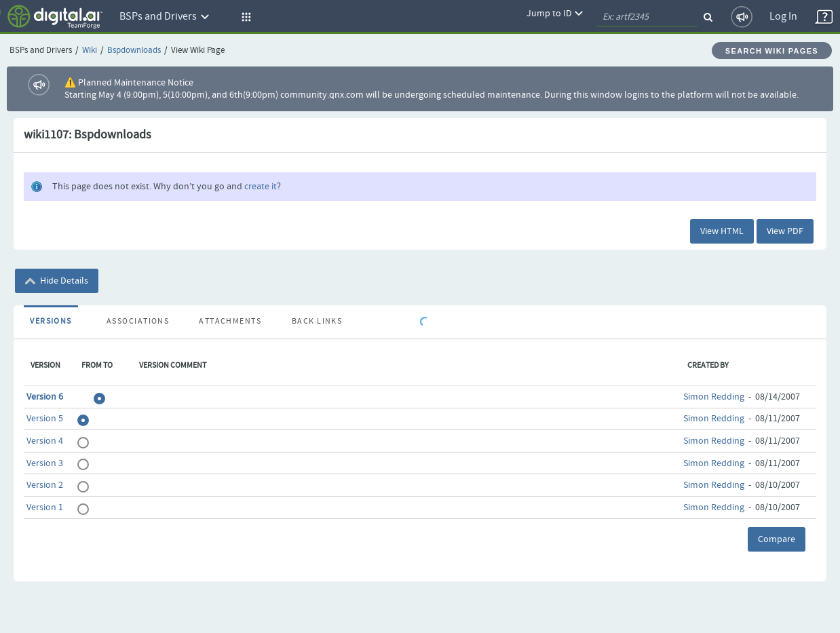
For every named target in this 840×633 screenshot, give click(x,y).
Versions (51, 322)
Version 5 (45, 419)
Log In (783, 17)
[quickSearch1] (647, 17)
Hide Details (57, 281)
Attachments (230, 322)
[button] (244, 17)
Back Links (317, 322)
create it (261, 187)
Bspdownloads (134, 51)
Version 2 (45, 485)
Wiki (90, 51)
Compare (777, 539)
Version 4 (45, 441)
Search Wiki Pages (772, 51)
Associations (138, 322)
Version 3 (45, 463)
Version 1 (45, 507)
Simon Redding (714, 397)
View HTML (722, 231)
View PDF (785, 231)
